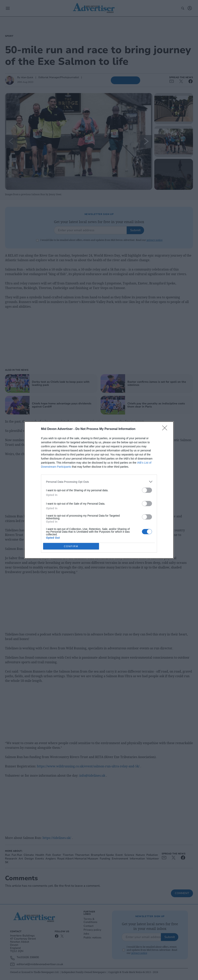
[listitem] (99, 482)
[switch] (147, 490)
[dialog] (99, 490)
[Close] (166, 429)
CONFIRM (71, 546)
